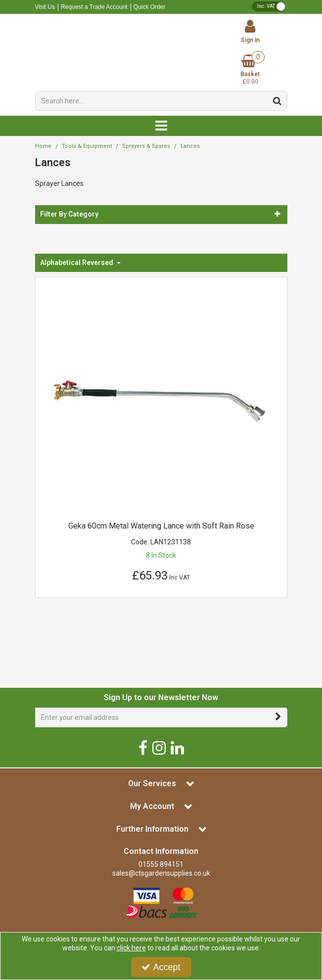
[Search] (152, 101)
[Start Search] (278, 101)
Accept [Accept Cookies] (161, 967)
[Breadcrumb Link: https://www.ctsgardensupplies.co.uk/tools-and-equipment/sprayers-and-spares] (146, 146)
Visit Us (45, 7)
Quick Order (150, 7)
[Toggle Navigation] (161, 126)
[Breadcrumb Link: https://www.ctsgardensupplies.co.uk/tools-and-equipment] (87, 146)
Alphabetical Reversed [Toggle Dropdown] (77, 263)
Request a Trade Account (94, 7)
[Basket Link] (250, 70)
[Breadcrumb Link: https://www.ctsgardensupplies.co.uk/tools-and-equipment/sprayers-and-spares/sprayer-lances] (190, 146)
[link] (143, 747)
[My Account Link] (250, 32)
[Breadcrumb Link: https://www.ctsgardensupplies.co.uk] (43, 146)
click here (131, 948)
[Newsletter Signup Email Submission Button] (279, 717)
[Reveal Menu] (161, 126)
